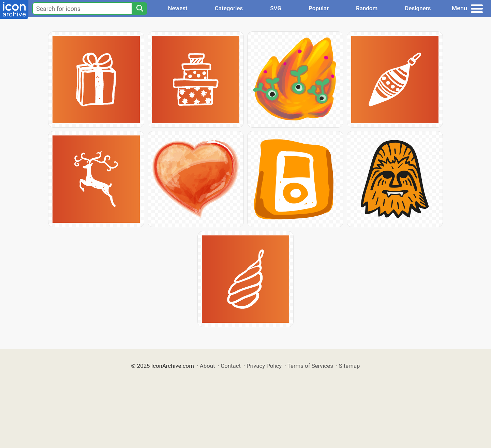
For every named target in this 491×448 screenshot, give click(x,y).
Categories (229, 8)
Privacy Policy (264, 366)
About (207, 366)
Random (367, 8)
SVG (276, 8)
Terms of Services (310, 366)
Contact (231, 366)
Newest (177, 8)
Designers (418, 8)
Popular (319, 8)
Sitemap (349, 366)
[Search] (139, 9)
